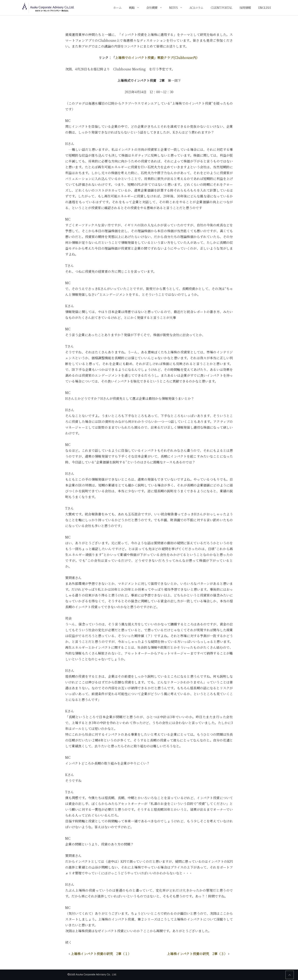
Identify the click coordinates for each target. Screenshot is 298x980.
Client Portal (221, 8)
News (173, 8)
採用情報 (245, 8)
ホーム (117, 8)
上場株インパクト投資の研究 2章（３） (197, 954)
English (264, 8)
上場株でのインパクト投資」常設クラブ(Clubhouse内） (157, 58)
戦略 (132, 8)
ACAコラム (196, 8)
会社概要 (152, 8)
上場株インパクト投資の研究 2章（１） (101, 954)
